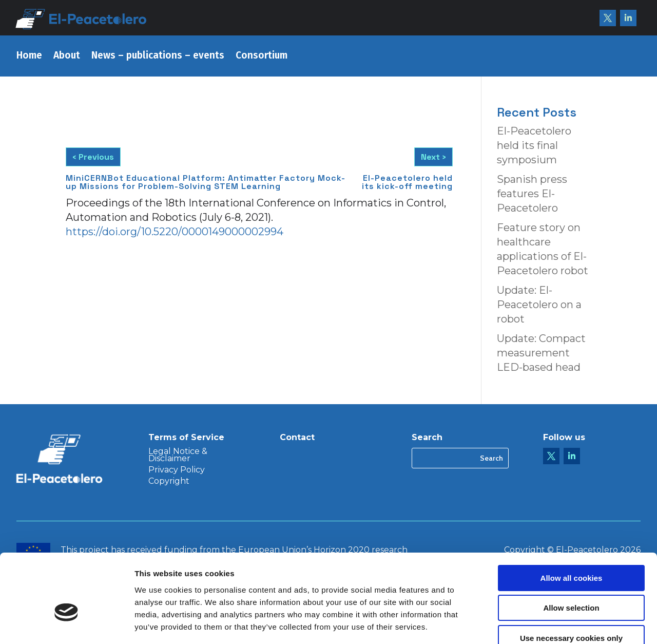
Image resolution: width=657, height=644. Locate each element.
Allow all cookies (572, 518)
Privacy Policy (177, 470)
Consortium (262, 56)
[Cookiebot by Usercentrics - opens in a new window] (66, 624)
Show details (539, 624)
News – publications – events (158, 56)
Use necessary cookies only (571, 579)
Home (29, 56)
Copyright (169, 482)
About (67, 56)
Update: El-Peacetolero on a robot (539, 305)
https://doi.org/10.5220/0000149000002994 (175, 232)
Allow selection (571, 549)
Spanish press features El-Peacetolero (532, 194)
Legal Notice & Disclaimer (178, 456)
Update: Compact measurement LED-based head (541, 353)
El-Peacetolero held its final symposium (534, 145)
